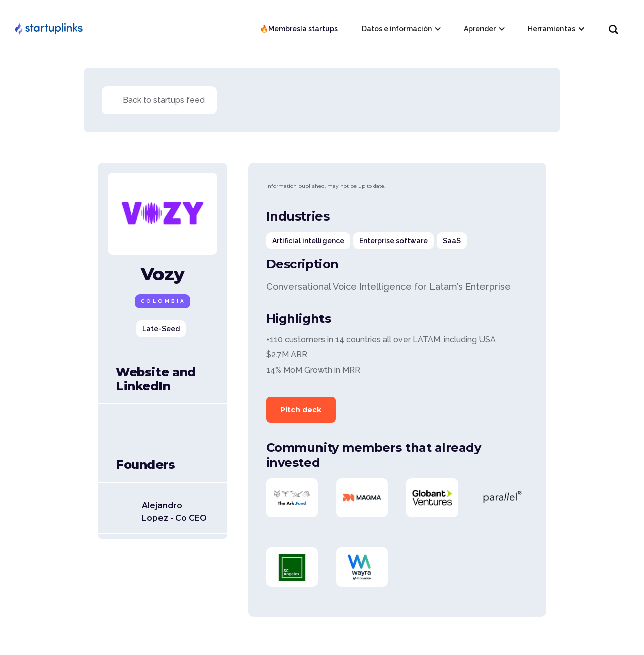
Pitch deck (301, 410)
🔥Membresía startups (299, 29)
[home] (48, 29)
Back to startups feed (164, 100)
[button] (401, 29)
